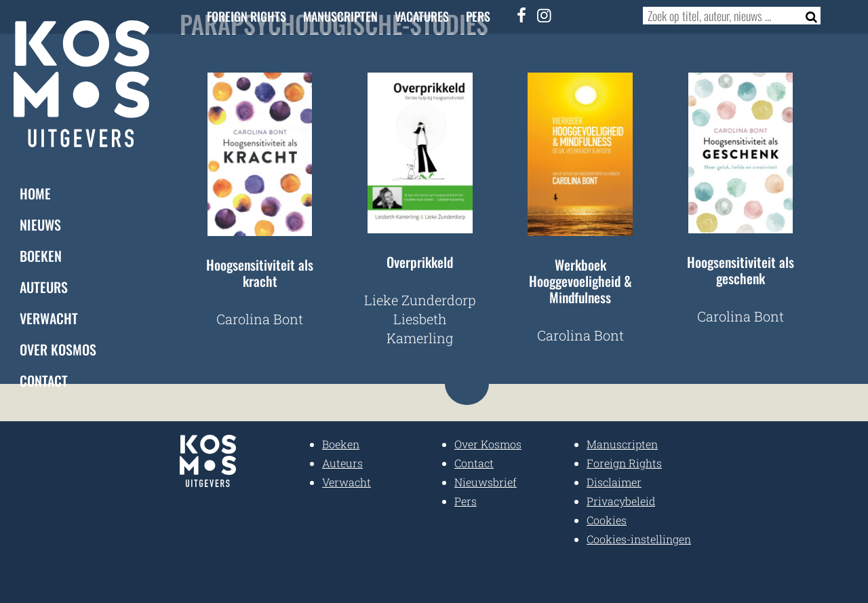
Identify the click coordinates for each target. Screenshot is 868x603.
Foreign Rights (246, 16)
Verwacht (49, 318)
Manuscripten (340, 16)
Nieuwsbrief (486, 482)
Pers (478, 16)
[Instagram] (545, 15)
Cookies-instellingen (639, 539)
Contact (44, 381)
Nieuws (40, 225)
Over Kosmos (58, 349)
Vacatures (422, 16)
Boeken (41, 256)
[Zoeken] (807, 16)
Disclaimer (614, 482)
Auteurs (44, 287)
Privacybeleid (621, 501)
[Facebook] (522, 15)
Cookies (607, 520)
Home (35, 193)
